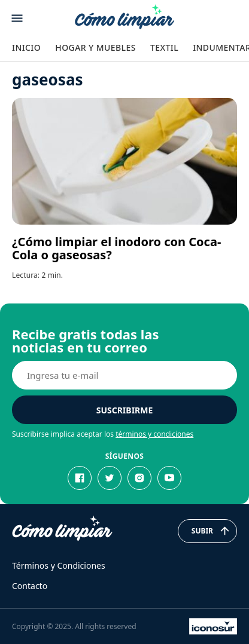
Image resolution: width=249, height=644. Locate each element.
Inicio (26, 47)
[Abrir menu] (17, 18)
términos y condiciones (154, 434)
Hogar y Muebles (95, 47)
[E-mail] (124, 375)
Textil (164, 47)
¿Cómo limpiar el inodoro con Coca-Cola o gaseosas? (116, 248)
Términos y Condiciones (59, 565)
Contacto (30, 586)
